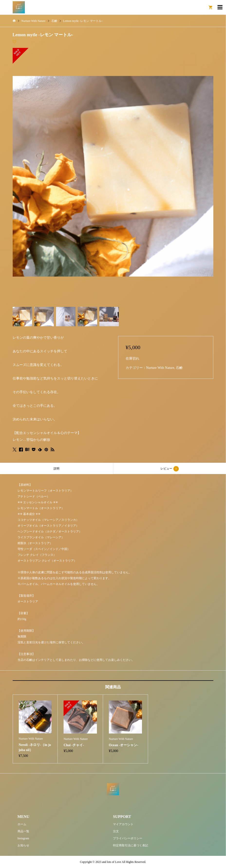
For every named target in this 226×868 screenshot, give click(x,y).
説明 (56, 469)
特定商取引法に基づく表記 (131, 845)
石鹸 (179, 368)
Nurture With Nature (160, 368)
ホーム (22, 824)
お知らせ (23, 845)
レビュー (170, 469)
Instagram (23, 838)
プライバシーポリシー (128, 838)
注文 (116, 831)
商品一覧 (23, 831)
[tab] (56, 468)
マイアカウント (123, 824)
